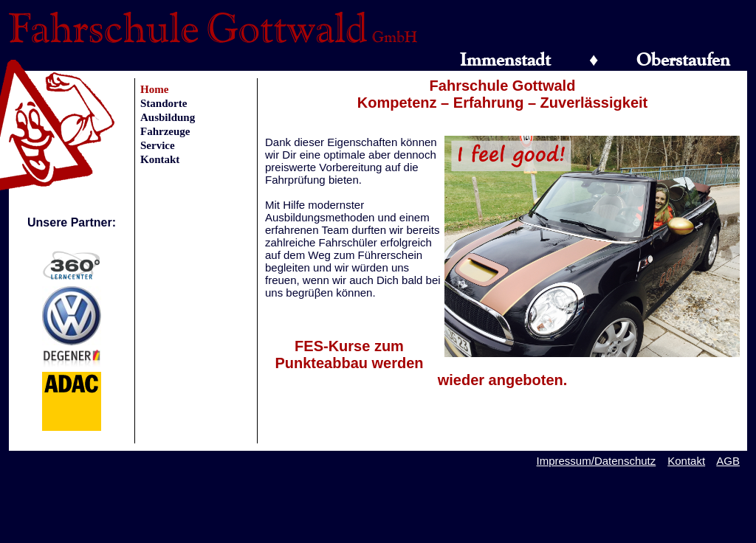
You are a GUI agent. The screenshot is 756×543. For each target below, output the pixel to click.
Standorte (164, 103)
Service (158, 145)
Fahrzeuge (165, 131)
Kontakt (160, 159)
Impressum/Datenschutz (597, 461)
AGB (728, 461)
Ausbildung (168, 117)
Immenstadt (505, 59)
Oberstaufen (683, 59)
